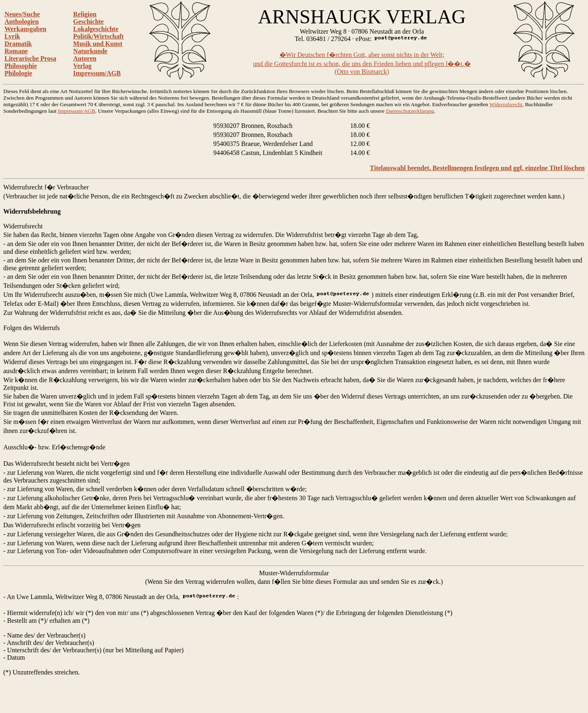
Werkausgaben (25, 29)
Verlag (83, 66)
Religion (85, 14)
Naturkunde (91, 51)
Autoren (85, 58)
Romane (16, 51)
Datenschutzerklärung (410, 111)
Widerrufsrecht (506, 104)
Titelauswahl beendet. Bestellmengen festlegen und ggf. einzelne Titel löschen (477, 168)
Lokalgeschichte (96, 29)
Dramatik (18, 44)
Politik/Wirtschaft (99, 36)
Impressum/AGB (97, 73)
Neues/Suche (22, 14)
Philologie (18, 73)
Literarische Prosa (30, 58)
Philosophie (21, 66)
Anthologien (22, 22)
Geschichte (89, 22)
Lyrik (12, 36)
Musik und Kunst (98, 44)
